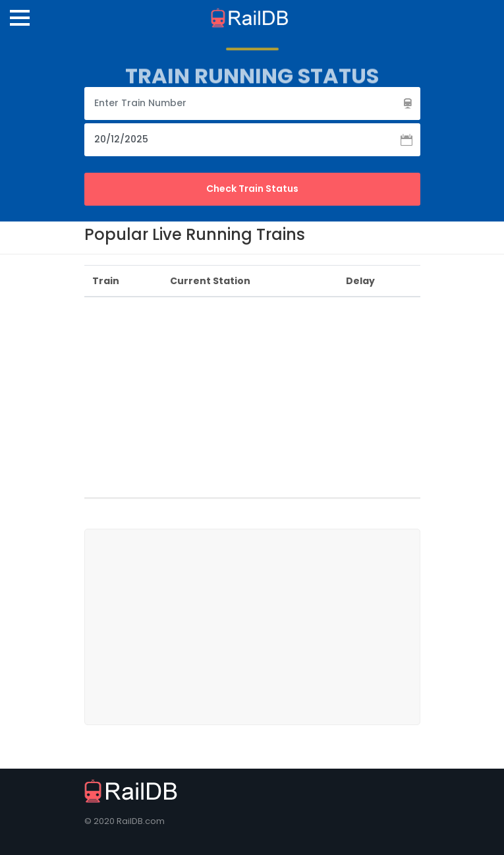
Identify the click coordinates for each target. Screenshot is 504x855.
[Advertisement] (294, 400)
